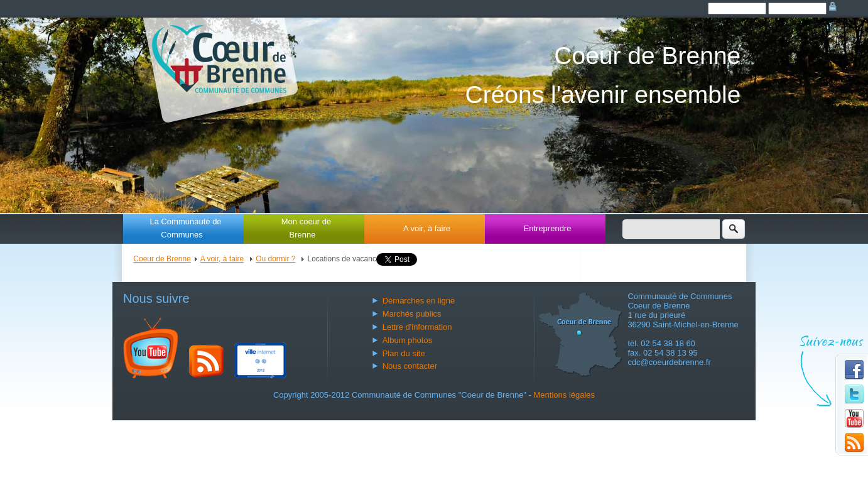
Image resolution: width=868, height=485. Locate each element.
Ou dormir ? (275, 259)
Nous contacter (410, 366)
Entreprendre (548, 228)
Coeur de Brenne (162, 259)
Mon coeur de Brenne (307, 228)
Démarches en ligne (419, 301)
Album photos (408, 340)
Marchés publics (412, 314)
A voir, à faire (427, 228)
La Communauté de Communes (185, 228)
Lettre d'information (417, 327)
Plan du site (404, 353)
